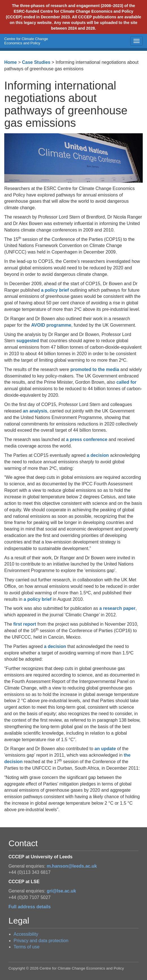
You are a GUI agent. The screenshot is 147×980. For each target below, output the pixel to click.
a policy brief (56, 290)
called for (127, 382)
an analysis (35, 411)
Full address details (30, 907)
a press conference (87, 439)
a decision (98, 455)
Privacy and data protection (41, 941)
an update (105, 749)
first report (25, 624)
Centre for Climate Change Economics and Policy (26, 41)
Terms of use (27, 947)
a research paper (117, 608)
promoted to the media (95, 369)
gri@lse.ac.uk (61, 891)
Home (10, 62)
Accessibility (26, 934)
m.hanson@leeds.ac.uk (72, 866)
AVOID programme (51, 325)
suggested (28, 341)
